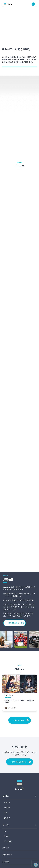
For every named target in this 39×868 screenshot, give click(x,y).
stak (6, 831)
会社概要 (7, 808)
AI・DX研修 (8, 842)
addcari (7, 836)
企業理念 (7, 802)
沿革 (6, 813)
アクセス (7, 818)
